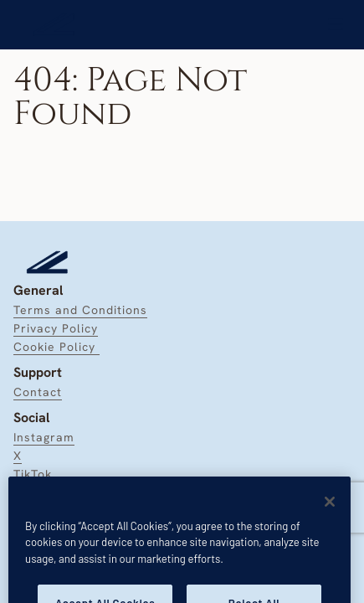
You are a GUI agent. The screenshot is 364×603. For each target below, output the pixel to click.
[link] (54, 25)
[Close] (330, 515)
